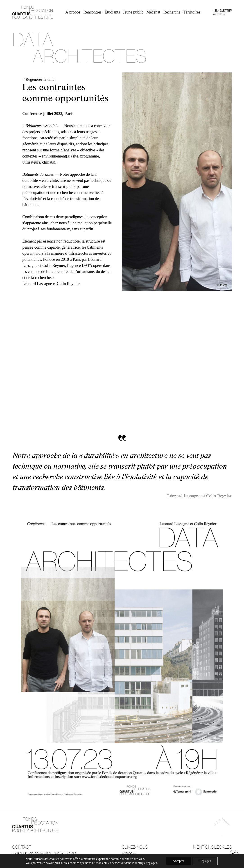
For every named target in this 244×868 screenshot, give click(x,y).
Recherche (172, 12)
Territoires (192, 12)
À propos (73, 12)
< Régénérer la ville (38, 79)
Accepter (178, 861)
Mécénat (153, 12)
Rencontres (92, 12)
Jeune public (133, 12)
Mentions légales (212, 847)
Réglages (205, 861)
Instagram (129, 853)
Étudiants (112, 12)
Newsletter (222, 11)
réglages (152, 863)
